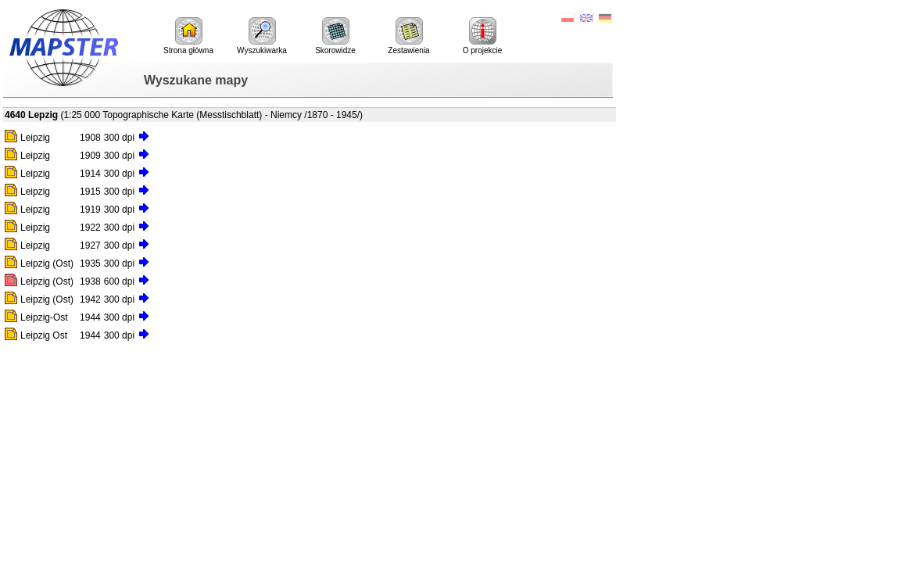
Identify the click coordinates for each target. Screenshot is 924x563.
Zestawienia (408, 36)
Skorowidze (335, 36)
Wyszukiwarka (262, 36)
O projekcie (483, 36)
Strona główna (188, 36)
